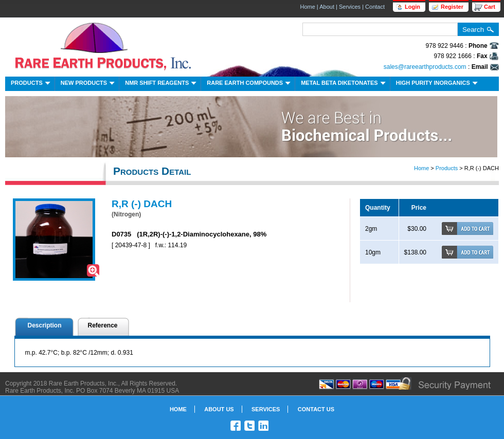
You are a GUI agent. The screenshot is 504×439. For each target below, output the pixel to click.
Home (307, 7)
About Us (219, 409)
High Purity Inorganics (438, 84)
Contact (375, 7)
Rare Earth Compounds (250, 84)
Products (32, 84)
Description (45, 325)
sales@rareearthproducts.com (425, 67)
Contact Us (316, 409)
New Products (89, 84)
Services (350, 7)
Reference (103, 325)
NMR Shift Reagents (162, 84)
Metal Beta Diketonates (344, 84)
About (327, 7)
